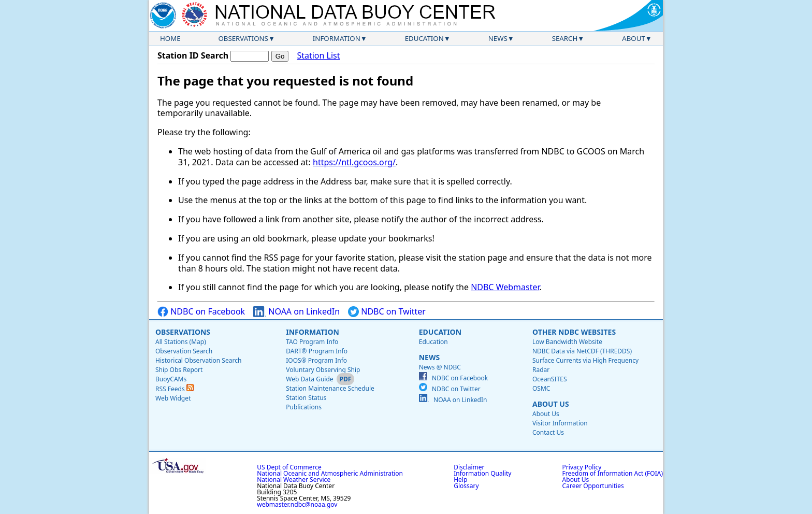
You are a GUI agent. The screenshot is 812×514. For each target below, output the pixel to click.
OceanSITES (550, 379)
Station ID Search (193, 55)
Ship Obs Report (179, 370)
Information (337, 38)
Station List (318, 56)
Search (565, 38)
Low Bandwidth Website (567, 342)
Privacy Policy (582, 467)
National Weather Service (294, 480)
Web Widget (173, 398)
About (634, 38)
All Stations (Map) (181, 342)
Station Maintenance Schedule (330, 388)
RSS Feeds (175, 389)
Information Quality (482, 473)
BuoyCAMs (171, 379)
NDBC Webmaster (505, 287)
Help (460, 480)
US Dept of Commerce (289, 467)
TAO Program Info (312, 342)
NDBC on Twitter (387, 312)
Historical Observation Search (198, 360)
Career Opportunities (593, 486)
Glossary (466, 486)
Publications (304, 407)
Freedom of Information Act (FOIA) (613, 473)
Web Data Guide (309, 379)
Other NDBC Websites (574, 332)
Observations (243, 38)
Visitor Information (560, 423)
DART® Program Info (317, 351)
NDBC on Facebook (201, 312)
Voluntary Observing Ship (323, 370)
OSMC (541, 388)
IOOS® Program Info (316, 360)
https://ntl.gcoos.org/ (354, 162)
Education (424, 38)
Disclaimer (469, 467)
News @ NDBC (440, 367)
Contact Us (548, 432)
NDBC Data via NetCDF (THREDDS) (582, 351)
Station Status (306, 398)
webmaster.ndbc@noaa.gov (297, 504)
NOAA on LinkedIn (296, 312)
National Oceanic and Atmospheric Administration (330, 473)
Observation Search (184, 351)
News (498, 38)
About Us (551, 404)
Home (170, 38)
